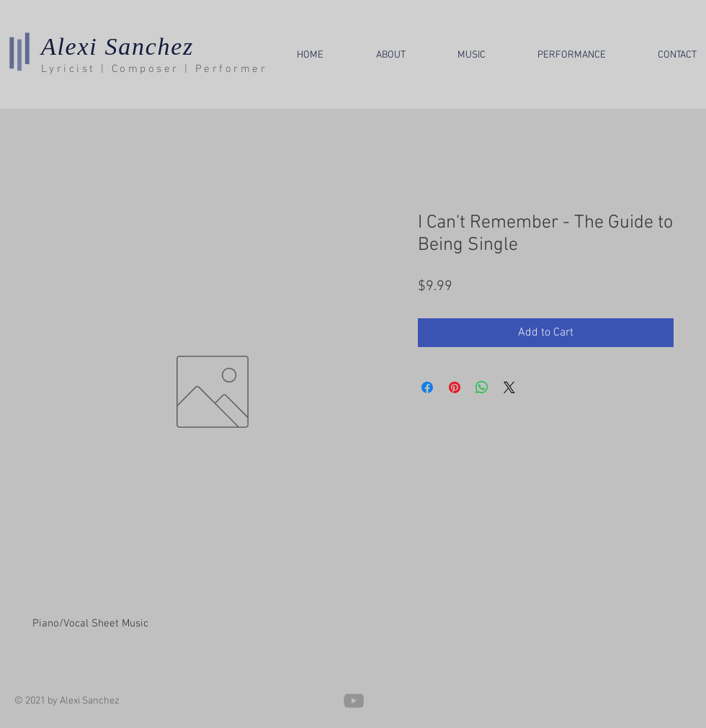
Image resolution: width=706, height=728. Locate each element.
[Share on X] (509, 387)
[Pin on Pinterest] (455, 387)
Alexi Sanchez (117, 46)
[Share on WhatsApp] (482, 387)
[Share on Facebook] (427, 387)
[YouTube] (354, 701)
